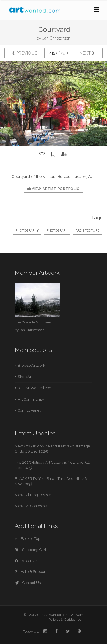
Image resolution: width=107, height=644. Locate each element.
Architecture (87, 231)
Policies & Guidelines (65, 620)
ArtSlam (77, 615)
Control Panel (29, 410)
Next (87, 53)
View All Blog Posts (33, 495)
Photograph (57, 231)
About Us (26, 561)
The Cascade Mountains (33, 322)
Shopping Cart (31, 550)
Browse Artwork (31, 365)
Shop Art (25, 377)
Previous (24, 53)
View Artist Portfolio (53, 189)
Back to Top (28, 539)
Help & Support (31, 572)
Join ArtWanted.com (35, 388)
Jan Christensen (56, 38)
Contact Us (28, 583)
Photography (27, 231)
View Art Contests (31, 506)
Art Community (31, 399)
